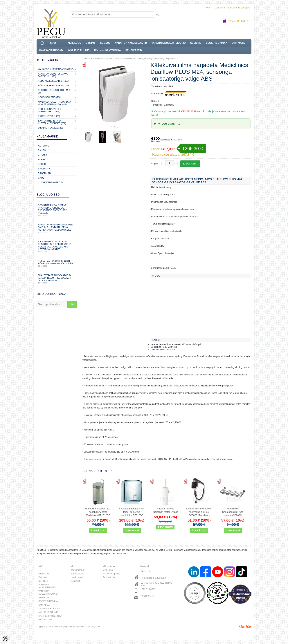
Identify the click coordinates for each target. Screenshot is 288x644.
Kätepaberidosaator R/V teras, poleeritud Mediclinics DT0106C (132, 512)
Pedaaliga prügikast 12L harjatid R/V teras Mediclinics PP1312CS (98, 512)
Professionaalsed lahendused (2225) (50, 110)
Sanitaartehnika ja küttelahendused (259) (52, 122)
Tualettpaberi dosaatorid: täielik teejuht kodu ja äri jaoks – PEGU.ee (57, 279)
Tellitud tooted (109, 577)
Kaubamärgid (77, 570)
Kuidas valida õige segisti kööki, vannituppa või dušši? (57, 263)
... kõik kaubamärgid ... (52, 182)
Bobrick (43, 160)
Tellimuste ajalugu (111, 574)
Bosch (42, 164)
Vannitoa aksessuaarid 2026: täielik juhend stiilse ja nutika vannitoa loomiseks (57, 228)
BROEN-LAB (44, 173)
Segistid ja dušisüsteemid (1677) (54, 91)
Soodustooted (77, 574)
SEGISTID (196, 43)
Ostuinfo (91, 43)
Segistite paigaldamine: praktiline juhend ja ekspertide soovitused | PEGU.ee (57, 210)
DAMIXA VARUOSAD (51, 50)
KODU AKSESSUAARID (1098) (54, 81)
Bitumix (43, 155)
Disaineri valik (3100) (50, 128)
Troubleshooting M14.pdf (163, 350)
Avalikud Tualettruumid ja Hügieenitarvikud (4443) (54, 103)
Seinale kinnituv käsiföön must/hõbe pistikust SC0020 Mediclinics (199, 512)
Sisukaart (75, 581)
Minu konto (108, 570)
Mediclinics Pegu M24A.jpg (164, 347)
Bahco (42, 150)
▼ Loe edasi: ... (169, 124)
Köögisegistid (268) (50, 97)
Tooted (52, 43)
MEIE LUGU (74, 43)
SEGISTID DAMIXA (217, 43)
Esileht (85, 59)
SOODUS (105, 43)
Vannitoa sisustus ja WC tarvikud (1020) (53, 75)
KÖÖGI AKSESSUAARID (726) (53, 86)
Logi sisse (220, 8)
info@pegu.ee (104, 554)
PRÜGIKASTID (134, 50)
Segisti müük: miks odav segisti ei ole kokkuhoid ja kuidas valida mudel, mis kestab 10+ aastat (57, 246)
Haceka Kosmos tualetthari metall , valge (165, 510)
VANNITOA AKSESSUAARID (131, 43)
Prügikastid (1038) (49, 116)
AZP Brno (44, 146)
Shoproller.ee (245, 627)
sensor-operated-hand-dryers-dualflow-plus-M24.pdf (176, 344)
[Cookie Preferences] (5, 639)
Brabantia (44, 169)
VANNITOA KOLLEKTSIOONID (169, 43)
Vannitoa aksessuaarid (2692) (56, 69)
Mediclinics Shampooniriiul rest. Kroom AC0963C (233, 512)
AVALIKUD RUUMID (79, 50)
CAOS (41, 178)
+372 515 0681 (120, 554)
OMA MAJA (238, 43)
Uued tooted (76, 577)
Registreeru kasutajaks (239, 8)
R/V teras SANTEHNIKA (108, 50)
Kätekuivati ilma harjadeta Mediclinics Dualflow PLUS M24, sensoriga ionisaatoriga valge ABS (133, 59)
